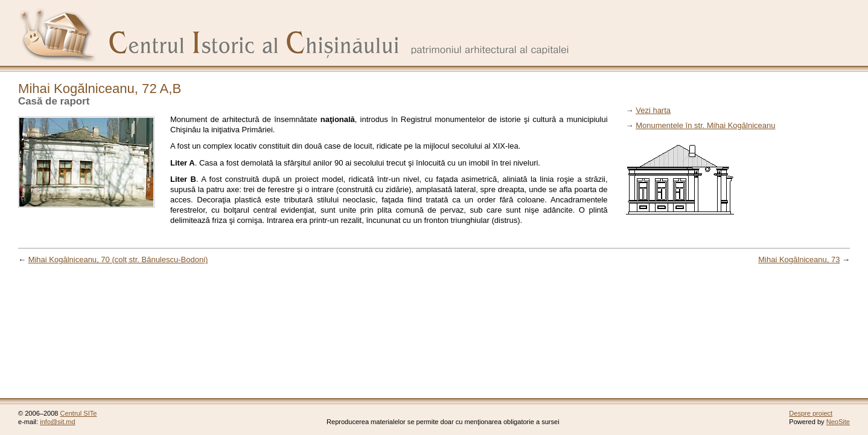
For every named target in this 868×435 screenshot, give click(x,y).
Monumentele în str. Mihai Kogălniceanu (705, 125)
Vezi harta (653, 110)
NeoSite (838, 422)
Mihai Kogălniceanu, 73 (799, 259)
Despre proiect (811, 413)
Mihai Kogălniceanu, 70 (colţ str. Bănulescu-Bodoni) (118, 259)
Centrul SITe (79, 413)
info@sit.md (58, 422)
